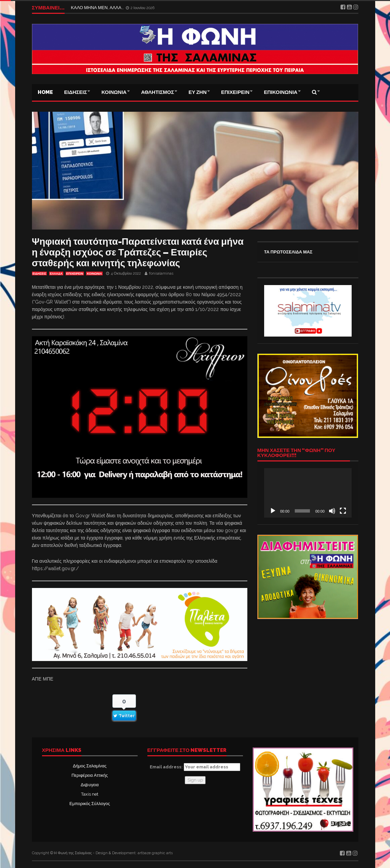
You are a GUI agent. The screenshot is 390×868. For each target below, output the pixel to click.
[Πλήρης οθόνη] (343, 511)
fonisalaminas (161, 273)
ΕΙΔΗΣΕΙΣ (76, 92)
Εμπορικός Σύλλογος (90, 804)
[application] (308, 493)
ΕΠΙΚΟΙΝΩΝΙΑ (281, 92)
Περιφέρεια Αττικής (90, 775)
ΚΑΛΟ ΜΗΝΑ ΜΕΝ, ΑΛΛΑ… (98, 8)
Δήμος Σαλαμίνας (90, 766)
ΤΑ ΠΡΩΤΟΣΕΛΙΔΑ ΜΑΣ (288, 252)
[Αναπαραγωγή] (273, 511)
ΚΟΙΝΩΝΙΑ (114, 92)
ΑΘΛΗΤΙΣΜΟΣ (157, 92)
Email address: (195, 767)
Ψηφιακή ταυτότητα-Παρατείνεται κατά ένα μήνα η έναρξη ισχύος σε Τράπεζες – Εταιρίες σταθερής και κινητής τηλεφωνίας (138, 252)
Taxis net (90, 794)
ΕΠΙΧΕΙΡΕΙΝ (235, 92)
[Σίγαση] (332, 511)
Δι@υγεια (90, 785)
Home (45, 92)
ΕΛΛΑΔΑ (56, 274)
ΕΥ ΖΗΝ (198, 92)
